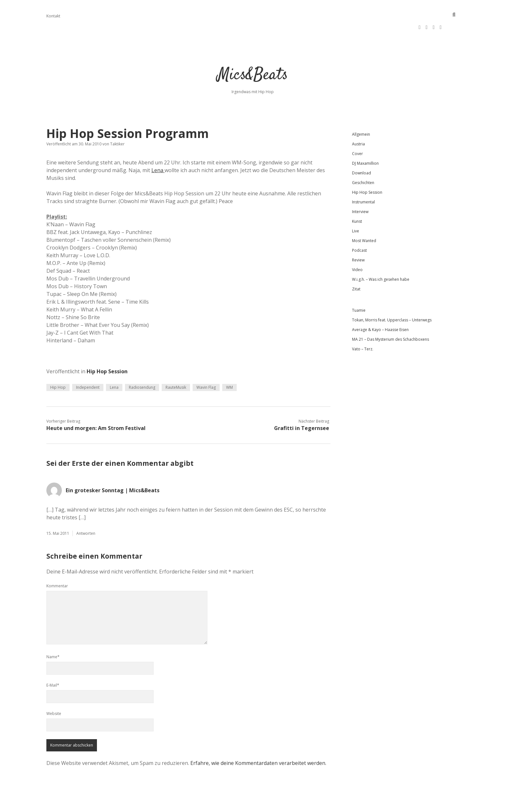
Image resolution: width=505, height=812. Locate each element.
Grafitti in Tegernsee (302, 407)
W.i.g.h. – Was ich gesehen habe (381, 259)
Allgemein (361, 114)
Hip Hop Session (107, 351)
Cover (357, 133)
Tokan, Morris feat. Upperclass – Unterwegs (392, 299)
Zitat (356, 268)
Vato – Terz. (363, 328)
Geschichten (363, 162)
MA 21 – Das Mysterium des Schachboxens (391, 319)
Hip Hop (58, 367)
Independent (88, 367)
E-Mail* (53, 665)
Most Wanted (364, 220)
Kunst (357, 201)
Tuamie (359, 290)
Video (357, 249)
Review (358, 239)
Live (356, 210)
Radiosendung (142, 367)
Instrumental (363, 181)
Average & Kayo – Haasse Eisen (380, 309)
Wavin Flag (206, 367)
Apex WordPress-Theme (232, 805)
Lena (158, 150)
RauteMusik (176, 367)
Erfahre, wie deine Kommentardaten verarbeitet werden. (258, 742)
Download (362, 152)
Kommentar (57, 565)
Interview (360, 191)
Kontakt (53, 16)
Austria (358, 123)
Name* (53, 636)
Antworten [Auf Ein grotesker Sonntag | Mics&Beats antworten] (86, 513)
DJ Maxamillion (365, 143)
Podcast (359, 230)
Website (54, 693)
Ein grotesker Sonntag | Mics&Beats (113, 470)
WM (229, 367)
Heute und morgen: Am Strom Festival (96, 407)
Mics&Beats (253, 55)
